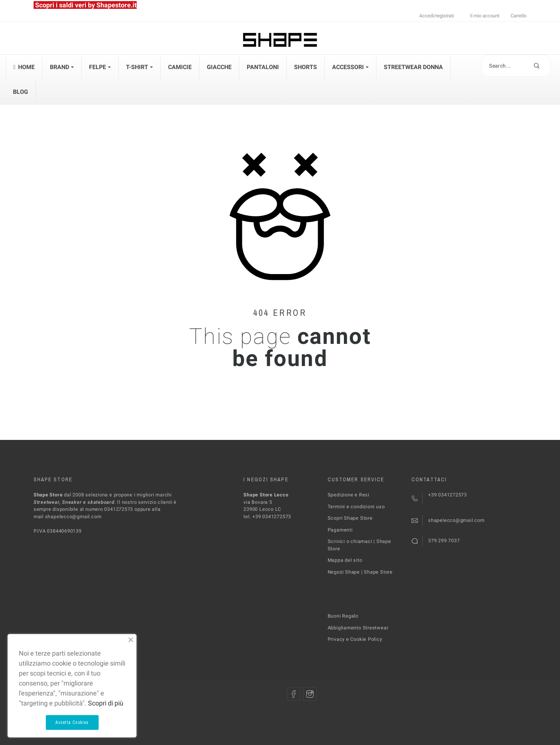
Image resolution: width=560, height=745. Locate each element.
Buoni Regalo (343, 616)
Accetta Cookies (72, 722)
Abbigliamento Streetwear (358, 628)
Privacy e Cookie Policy (355, 639)
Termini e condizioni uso (356, 507)
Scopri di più (106, 703)
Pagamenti (340, 530)
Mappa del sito (345, 560)
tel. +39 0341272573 (267, 517)
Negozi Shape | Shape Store (360, 572)
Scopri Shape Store (350, 518)
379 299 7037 (444, 541)
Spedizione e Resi (349, 495)
